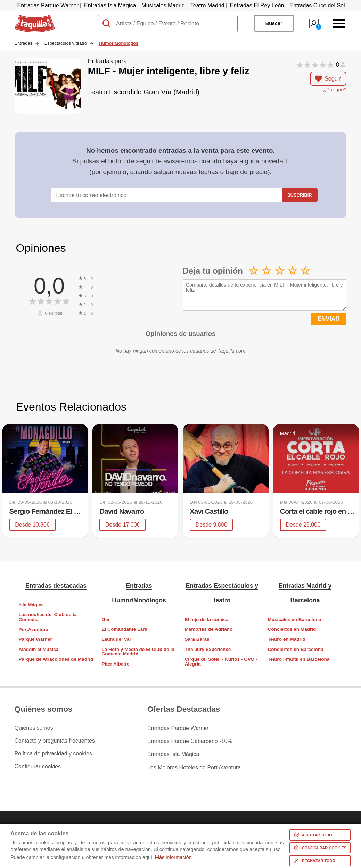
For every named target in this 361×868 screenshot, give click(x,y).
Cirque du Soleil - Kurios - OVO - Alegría (221, 662)
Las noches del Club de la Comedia (48, 617)
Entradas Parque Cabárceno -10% (190, 741)
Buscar (274, 23)
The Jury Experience (208, 649)
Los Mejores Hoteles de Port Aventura (194, 767)
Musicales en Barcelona (294, 619)
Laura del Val (116, 639)
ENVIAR (329, 319)
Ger (105, 619)
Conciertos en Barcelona (295, 649)
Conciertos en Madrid (292, 629)
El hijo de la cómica (206, 619)
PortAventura (34, 629)
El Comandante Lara (124, 629)
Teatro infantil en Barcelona (298, 659)
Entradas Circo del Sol (317, 5)
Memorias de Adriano (208, 629)
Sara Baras (197, 639)
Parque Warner (35, 639)
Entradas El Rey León (257, 5)
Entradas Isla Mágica (110, 5)
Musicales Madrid (163, 5)
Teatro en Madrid (286, 639)
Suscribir (300, 195)
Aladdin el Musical (39, 649)
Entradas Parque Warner (48, 5)
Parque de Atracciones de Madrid (56, 659)
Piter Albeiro (115, 664)
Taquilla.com (30, 18)
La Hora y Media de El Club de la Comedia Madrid (138, 651)
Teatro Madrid (207, 5)
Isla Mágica (31, 605)
